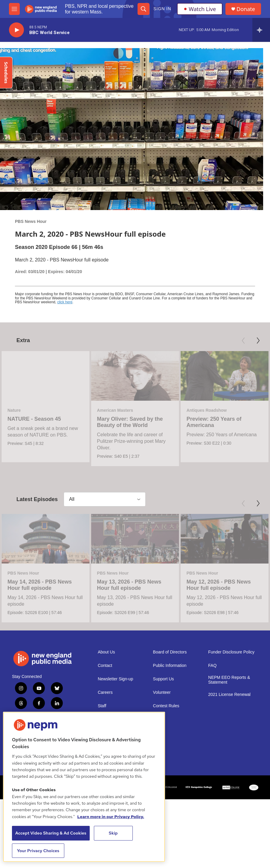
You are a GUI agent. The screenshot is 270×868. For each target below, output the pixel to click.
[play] (16, 30)
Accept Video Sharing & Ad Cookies (51, 833)
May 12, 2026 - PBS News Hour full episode (219, 627)
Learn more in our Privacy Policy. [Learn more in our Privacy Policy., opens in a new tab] (111, 817)
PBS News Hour (31, 221)
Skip (113, 833)
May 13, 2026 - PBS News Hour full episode (129, 627)
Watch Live (200, 9)
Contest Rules (166, 755)
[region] (84, 787)
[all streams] (261, 30)
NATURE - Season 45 (34, 419)
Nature (14, 410)
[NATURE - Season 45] (45, 376)
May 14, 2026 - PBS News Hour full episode (40, 627)
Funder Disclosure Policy (231, 701)
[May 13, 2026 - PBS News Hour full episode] (135, 581)
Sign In (162, 9)
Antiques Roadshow (207, 410)
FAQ (212, 715)
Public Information (170, 715)
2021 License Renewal (229, 744)
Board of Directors (170, 701)
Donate (246, 9)
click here (65, 302)
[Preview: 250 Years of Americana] (225, 376)
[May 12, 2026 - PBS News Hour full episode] (225, 581)
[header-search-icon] (144, 9)
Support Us (164, 728)
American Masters (115, 410)
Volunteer (162, 742)
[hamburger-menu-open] (14, 9)
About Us (106, 701)
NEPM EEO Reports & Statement (229, 729)
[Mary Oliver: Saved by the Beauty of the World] (135, 376)
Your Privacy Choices (38, 851)
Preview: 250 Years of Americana (214, 422)
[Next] (258, 341)
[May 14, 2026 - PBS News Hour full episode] (45, 581)
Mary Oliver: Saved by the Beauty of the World (130, 422)
